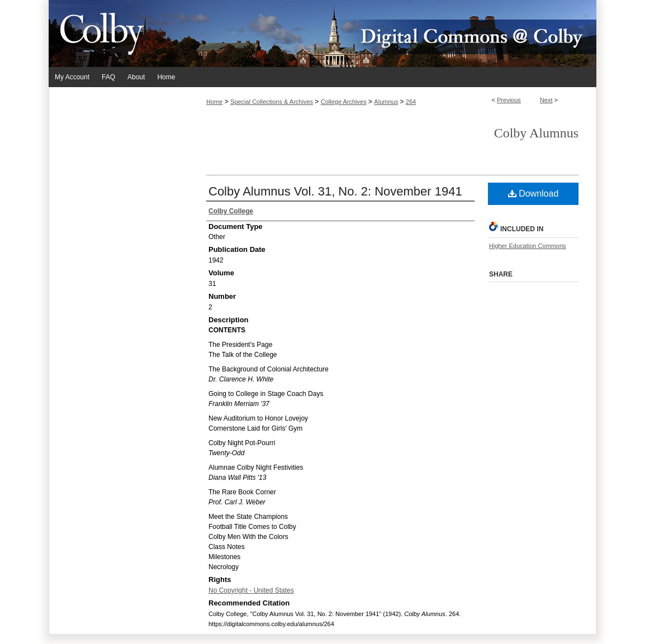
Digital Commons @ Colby (390, 34)
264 (411, 102)
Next (546, 100)
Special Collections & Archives (272, 102)
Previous (509, 100)
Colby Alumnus (536, 133)
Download (533, 194)
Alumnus (386, 102)
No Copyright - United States (251, 590)
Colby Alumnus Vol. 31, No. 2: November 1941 (335, 191)
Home (214, 102)
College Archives (344, 102)
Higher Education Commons (528, 246)
